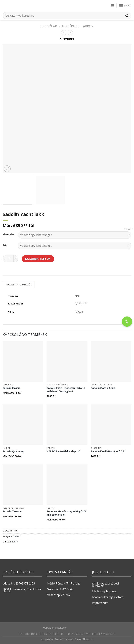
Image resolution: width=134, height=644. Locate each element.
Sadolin (14, 542)
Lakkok (87, 26)
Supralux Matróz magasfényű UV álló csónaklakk (66, 513)
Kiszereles (8, 234)
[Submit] (127, 15)
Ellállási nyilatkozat (104, 591)
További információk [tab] (19, 285)
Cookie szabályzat (78, 634)
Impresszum (100, 603)
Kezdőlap (49, 26)
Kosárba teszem (38, 259)
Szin (5, 245)
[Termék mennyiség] (10, 259)
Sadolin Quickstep (14, 451)
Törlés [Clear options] (128, 229)
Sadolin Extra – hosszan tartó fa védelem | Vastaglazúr (66, 390)
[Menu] (125, 5)
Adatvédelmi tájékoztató (108, 597)
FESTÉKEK (69, 26)
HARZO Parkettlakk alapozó (64, 451)
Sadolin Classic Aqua (103, 388)
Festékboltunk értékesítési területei (41, 634)
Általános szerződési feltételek (105, 585)
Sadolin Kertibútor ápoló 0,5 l (108, 451)
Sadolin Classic (11, 388)
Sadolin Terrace (12, 511)
